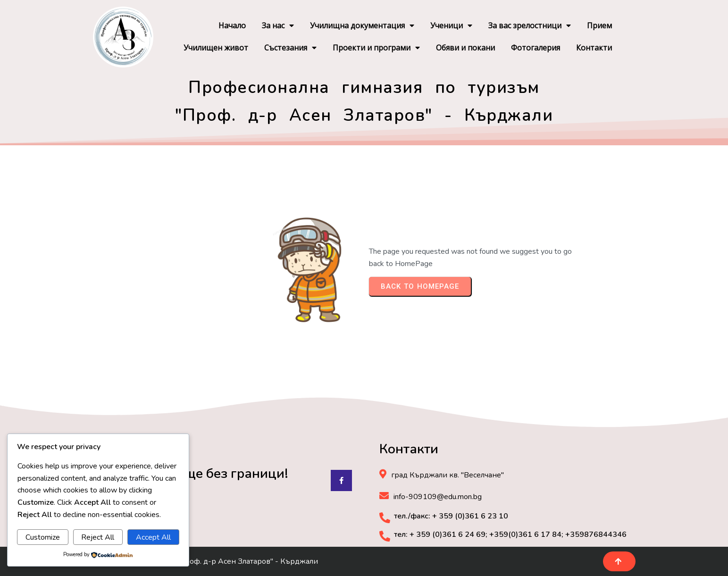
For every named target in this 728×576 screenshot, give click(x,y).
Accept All (153, 537)
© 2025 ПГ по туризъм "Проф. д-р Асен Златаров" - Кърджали (205, 561)
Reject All (98, 537)
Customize (43, 537)
